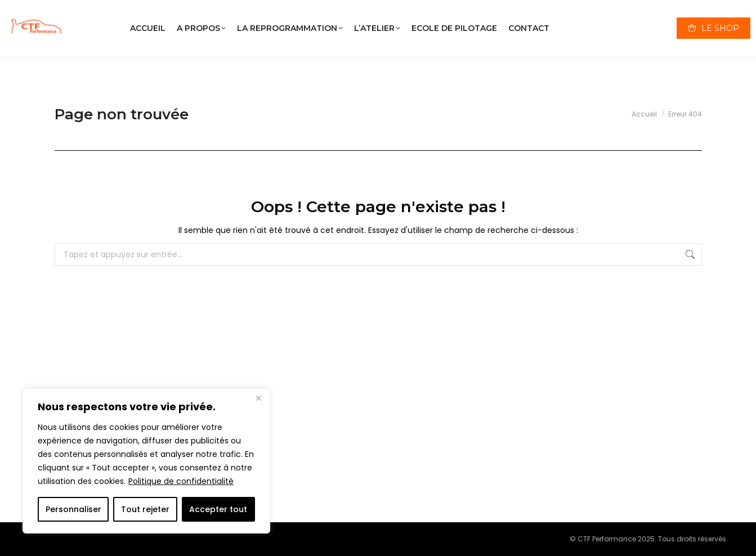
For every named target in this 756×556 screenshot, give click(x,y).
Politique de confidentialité (181, 481)
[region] (146, 461)
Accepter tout (218, 509)
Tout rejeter (145, 509)
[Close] (258, 398)
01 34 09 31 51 (514, 11)
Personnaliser (73, 509)
